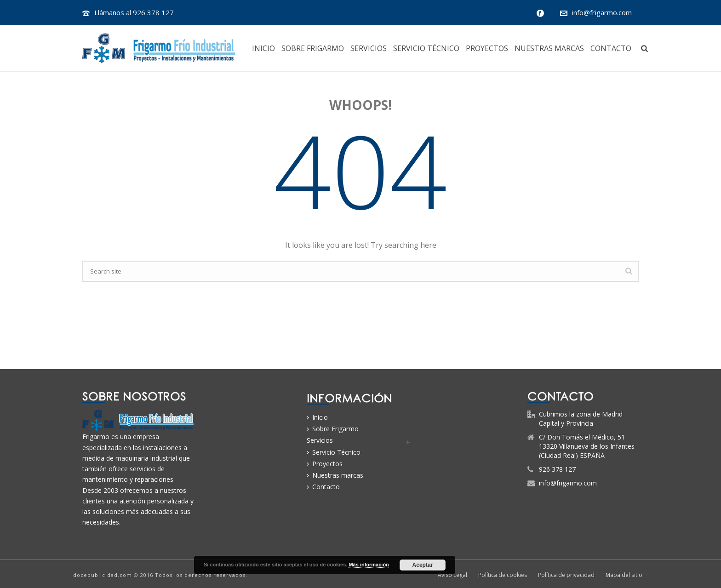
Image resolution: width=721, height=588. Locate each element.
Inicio (263, 49)
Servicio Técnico (426, 49)
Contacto (611, 49)
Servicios (369, 49)
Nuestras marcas (549, 49)
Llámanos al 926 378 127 (134, 12)
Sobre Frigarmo (313, 49)
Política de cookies (503, 575)
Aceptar (423, 565)
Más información (369, 565)
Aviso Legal (452, 575)
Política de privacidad (566, 575)
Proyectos (487, 49)
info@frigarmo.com (602, 12)
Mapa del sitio (624, 575)
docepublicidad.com (103, 575)
